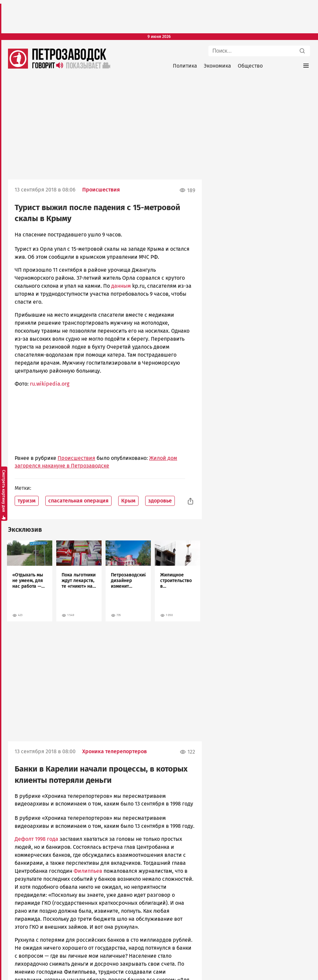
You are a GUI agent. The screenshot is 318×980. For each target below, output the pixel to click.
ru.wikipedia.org (50, 384)
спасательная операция (78, 501)
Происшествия (101, 190)
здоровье (160, 501)
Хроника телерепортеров (115, 751)
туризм (27, 501)
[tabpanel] (30, 581)
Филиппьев (88, 871)
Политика (185, 66)
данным (121, 286)
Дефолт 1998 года (36, 839)
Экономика (217, 66)
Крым (128, 501)
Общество (250, 66)
